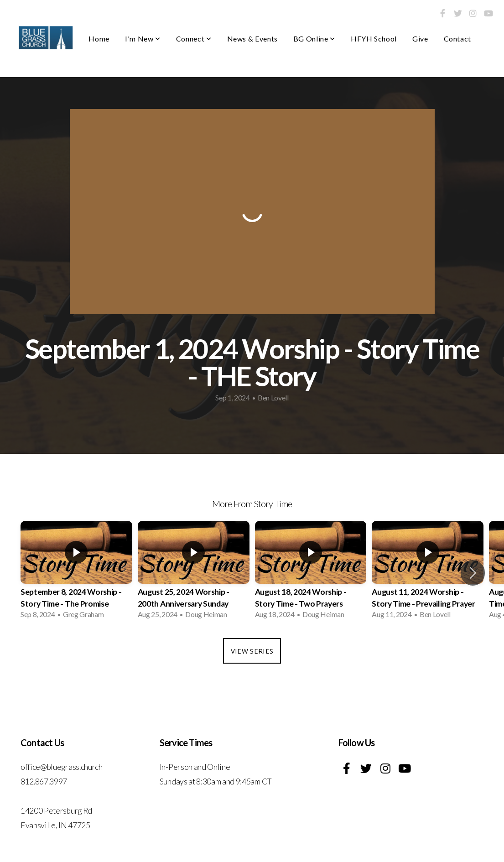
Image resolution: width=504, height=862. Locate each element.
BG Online (314, 39)
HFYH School (374, 39)
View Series (252, 651)
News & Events (252, 39)
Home (99, 39)
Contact (457, 39)
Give (420, 39)
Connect (194, 39)
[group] (76, 573)
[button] (473, 573)
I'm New (143, 39)
